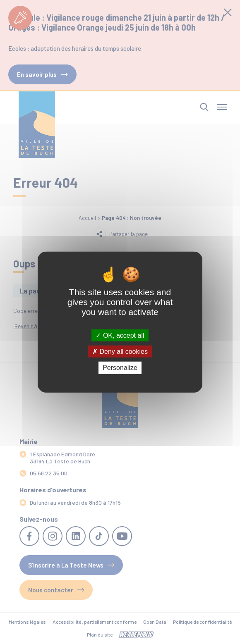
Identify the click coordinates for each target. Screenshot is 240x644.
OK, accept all (120, 335)
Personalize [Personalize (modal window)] (120, 368)
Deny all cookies (120, 352)
